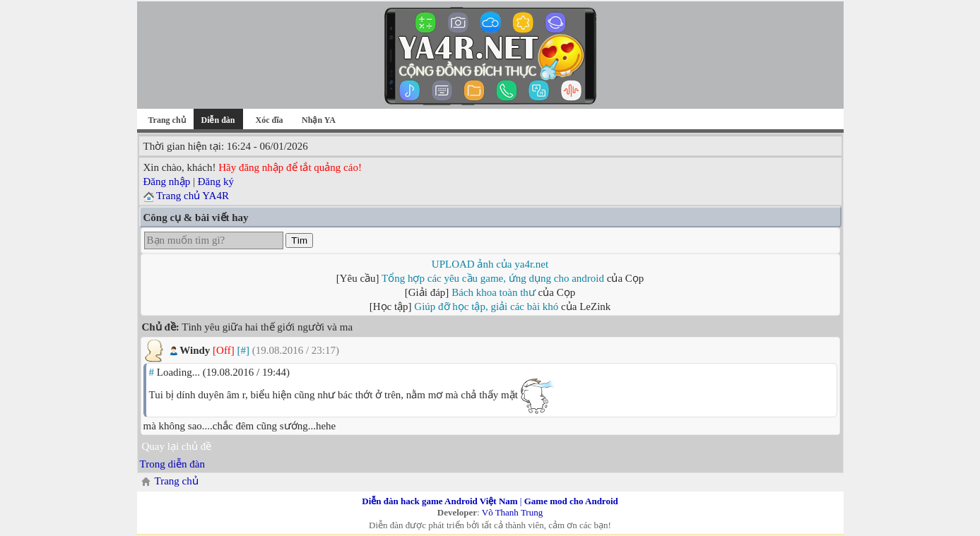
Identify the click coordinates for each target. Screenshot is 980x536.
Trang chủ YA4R (193, 196)
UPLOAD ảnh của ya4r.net (490, 264)
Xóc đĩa (270, 120)
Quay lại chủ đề (177, 446)
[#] (243, 350)
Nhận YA (319, 120)
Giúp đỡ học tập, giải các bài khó (486, 306)
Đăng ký (216, 181)
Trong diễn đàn (172, 464)
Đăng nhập (167, 181)
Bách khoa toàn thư (494, 292)
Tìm (299, 240)
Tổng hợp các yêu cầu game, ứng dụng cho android (493, 278)
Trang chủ (166, 120)
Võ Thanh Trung (512, 512)
